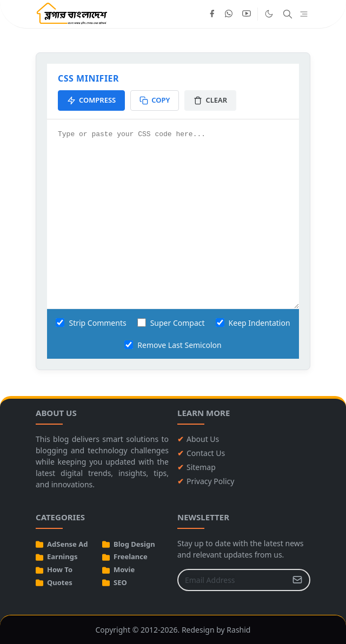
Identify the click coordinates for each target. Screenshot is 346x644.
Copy (155, 100)
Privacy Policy (210, 481)
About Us (203, 439)
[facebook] (212, 14)
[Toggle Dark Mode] (269, 14)
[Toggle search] (288, 14)
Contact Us (206, 453)
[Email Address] (232, 580)
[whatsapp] (229, 14)
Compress (91, 100)
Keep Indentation (253, 323)
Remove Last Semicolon (173, 345)
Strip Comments (91, 323)
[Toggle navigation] (304, 14)
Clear (210, 100)
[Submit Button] (297, 580)
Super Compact (171, 323)
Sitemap (201, 467)
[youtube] (247, 14)
